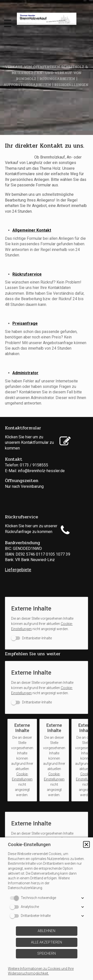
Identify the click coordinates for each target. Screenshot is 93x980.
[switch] (31, 638)
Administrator (25, 373)
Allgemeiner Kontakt (32, 230)
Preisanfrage (25, 323)
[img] (47, 19)
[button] (86, 844)
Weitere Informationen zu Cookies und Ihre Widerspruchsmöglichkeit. (41, 971)
